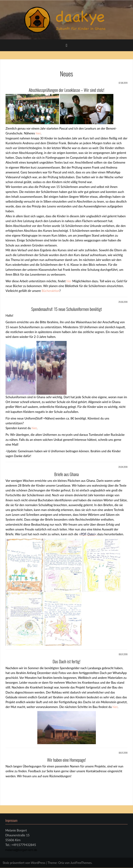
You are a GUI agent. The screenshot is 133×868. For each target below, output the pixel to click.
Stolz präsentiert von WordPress (24, 863)
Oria (61, 863)
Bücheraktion (50, 291)
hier (38, 133)
